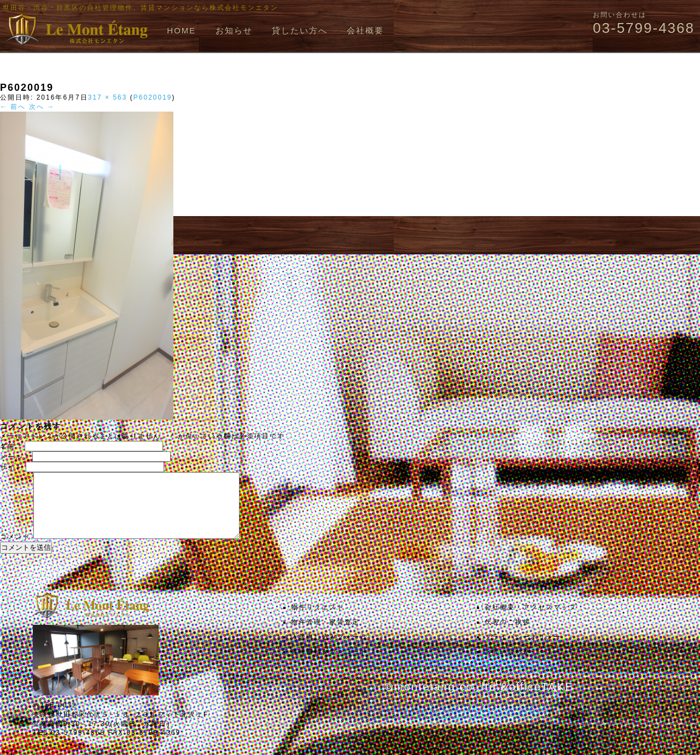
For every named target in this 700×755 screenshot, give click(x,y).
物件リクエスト (318, 620)
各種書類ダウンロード (329, 665)
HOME (181, 30)
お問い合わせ (507, 665)
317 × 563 (108, 97)
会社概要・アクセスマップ (530, 620)
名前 (11, 446)
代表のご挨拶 (507, 635)
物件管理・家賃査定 (325, 635)
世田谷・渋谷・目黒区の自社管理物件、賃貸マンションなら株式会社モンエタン (141, 8)
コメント (15, 550)
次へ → (42, 107)
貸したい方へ (300, 30)
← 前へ (13, 107)
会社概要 (365, 30)
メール (15, 457)
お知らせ (234, 30)
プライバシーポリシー (523, 650)
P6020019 (153, 97)
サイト (11, 467)
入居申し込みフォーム (329, 650)
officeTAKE (541, 700)
